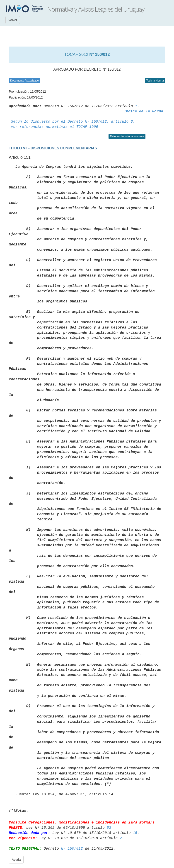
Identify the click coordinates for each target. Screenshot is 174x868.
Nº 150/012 (72, 849)
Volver (13, 20)
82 (109, 828)
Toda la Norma (155, 81)
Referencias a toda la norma (127, 136)
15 (135, 833)
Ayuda (16, 860)
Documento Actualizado (24, 81)
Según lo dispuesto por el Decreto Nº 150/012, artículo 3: (73, 122)
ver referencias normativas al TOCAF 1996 (55, 127)
